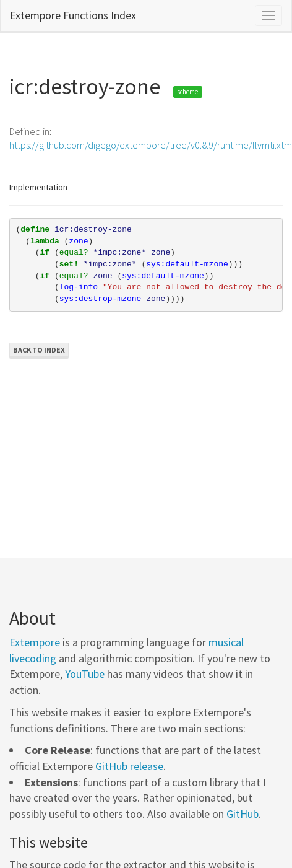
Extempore (35, 642)
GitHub (243, 814)
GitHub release (129, 766)
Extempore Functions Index (73, 15)
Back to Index (39, 350)
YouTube (85, 674)
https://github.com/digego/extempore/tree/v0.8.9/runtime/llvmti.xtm (151, 145)
